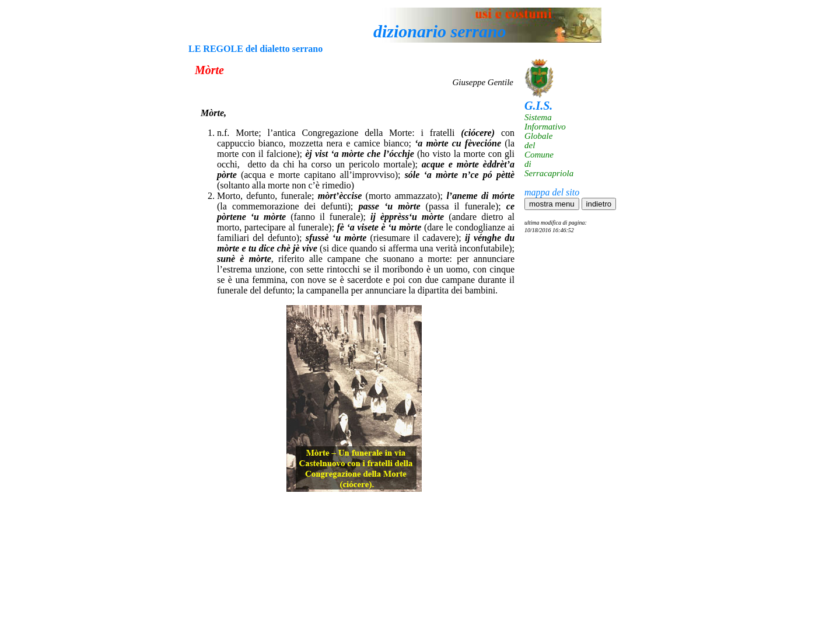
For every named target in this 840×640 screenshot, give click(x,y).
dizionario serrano (440, 31)
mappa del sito (552, 192)
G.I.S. (538, 106)
